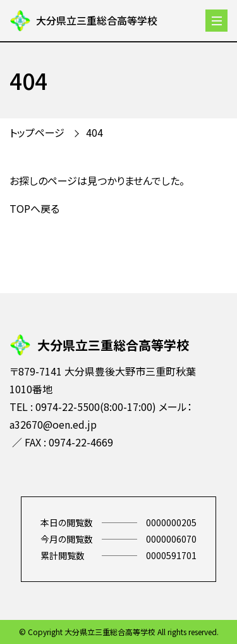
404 (94, 132)
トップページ (37, 132)
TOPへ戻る (34, 208)
